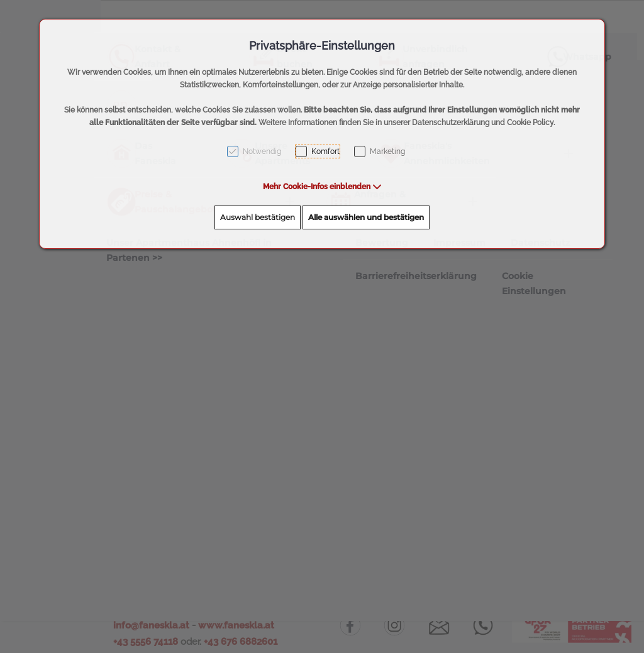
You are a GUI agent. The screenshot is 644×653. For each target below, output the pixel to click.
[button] (322, 187)
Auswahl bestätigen (258, 217)
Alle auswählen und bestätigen (366, 217)
